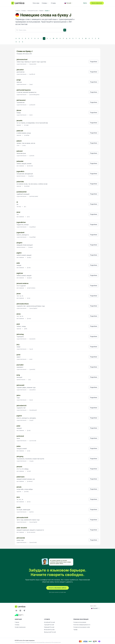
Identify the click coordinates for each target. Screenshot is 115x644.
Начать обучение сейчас (58, 587)
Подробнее (94, 62)
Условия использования (80, 621)
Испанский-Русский (49, 629)
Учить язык (36, 3)
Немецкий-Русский (33, 11)
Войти (85, 3)
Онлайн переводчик (20, 626)
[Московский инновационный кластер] (20, 614)
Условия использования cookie (82, 626)
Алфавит (41, 11)
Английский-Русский (49, 621)
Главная (18, 11)
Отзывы (53, 3)
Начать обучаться (97, 3)
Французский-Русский (50, 631)
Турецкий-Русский (49, 624)
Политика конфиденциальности (82, 624)
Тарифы (75, 629)
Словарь (45, 3)
